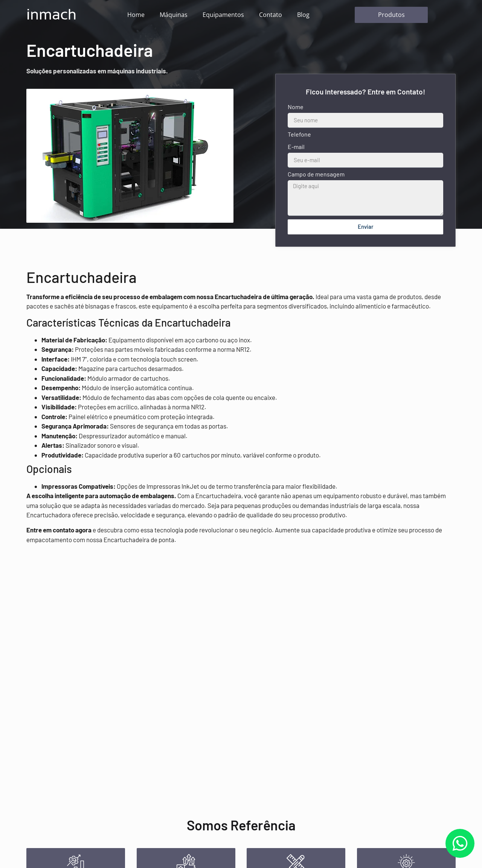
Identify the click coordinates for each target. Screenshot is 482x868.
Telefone (299, 135)
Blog (303, 15)
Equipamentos (223, 15)
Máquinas (174, 15)
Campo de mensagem (316, 174)
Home (136, 15)
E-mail (296, 147)
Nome (296, 107)
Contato (271, 15)
